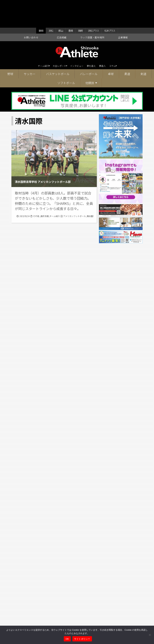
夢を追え (95, 40)
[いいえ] (150, 635)
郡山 (60, 4)
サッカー (30, 49)
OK (67, 639)
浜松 (52, 4)
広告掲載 (62, 11)
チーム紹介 (33, 40)
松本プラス (106, 4)
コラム (122, 40)
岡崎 (77, 4)
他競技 (90, 58)
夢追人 (109, 40)
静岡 (43, 4)
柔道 (127, 49)
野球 (10, 49)
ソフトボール (66, 58)
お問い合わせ (31, 11)
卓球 (111, 49)
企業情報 (123, 11)
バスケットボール (58, 49)
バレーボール (89, 49)
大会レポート (55, 40)
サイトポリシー (82, 639)
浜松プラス (90, 4)
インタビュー (77, 40)
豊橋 (69, 4)
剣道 (143, 49)
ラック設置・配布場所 (92, 11)
